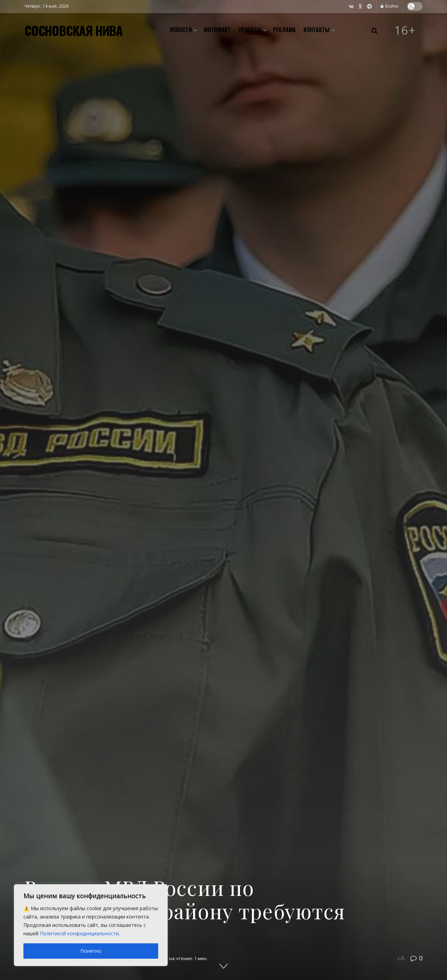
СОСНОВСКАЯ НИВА (74, 30)
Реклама (284, 30)
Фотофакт (217, 30)
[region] (91, 925)
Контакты (317, 30)
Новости (181, 30)
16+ (405, 30)
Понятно (91, 951)
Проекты (250, 30)
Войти (389, 6)
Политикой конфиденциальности (79, 933)
